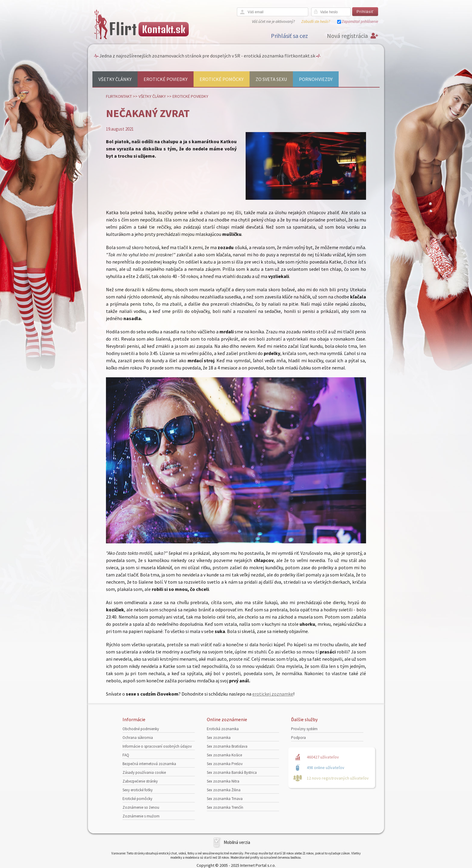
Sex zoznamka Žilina (224, 790)
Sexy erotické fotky (138, 790)
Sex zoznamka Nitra (223, 781)
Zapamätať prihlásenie (360, 22)
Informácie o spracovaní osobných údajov (157, 746)
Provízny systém (304, 729)
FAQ (126, 755)
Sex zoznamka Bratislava (227, 746)
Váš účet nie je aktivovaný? (273, 22)
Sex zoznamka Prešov (225, 764)
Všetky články (115, 79)
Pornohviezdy (316, 79)
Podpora (298, 738)
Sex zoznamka (219, 738)
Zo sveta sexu (271, 79)
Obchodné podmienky (141, 729)
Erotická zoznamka (223, 729)
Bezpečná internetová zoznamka (149, 764)
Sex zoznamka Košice (224, 755)
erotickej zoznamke (273, 694)
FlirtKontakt (119, 96)
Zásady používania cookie (144, 772)
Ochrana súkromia (138, 738)
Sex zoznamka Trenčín (225, 807)
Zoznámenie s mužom (141, 816)
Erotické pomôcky (222, 79)
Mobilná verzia (237, 842)
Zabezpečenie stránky (140, 781)
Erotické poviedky (166, 79)
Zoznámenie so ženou (141, 807)
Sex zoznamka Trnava (225, 799)
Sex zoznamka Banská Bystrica (232, 772)
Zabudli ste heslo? (316, 22)
